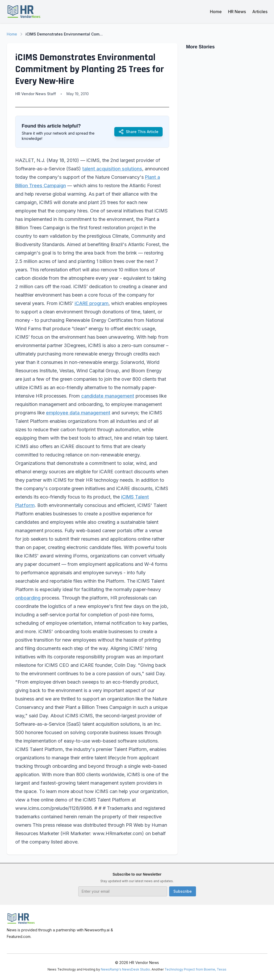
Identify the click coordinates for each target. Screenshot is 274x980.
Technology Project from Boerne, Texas (195, 969)
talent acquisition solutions (112, 169)
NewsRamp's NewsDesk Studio (125, 969)
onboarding (28, 598)
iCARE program (92, 303)
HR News (237, 12)
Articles (260, 12)
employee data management (78, 413)
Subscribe (183, 891)
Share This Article (138, 132)
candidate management (108, 396)
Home (216, 12)
